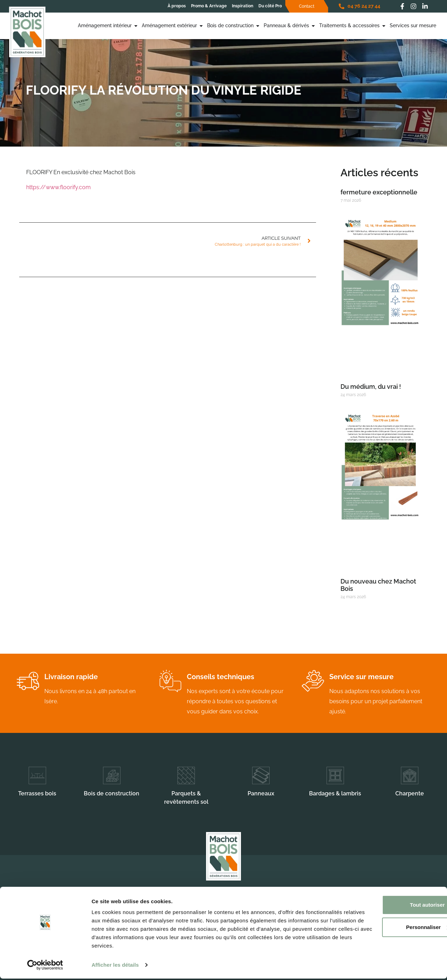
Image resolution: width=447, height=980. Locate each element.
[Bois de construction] (112, 775)
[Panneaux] (261, 775)
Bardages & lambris (335, 793)
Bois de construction (112, 793)
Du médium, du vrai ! (371, 387)
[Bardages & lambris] (335, 775)
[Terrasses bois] (37, 775)
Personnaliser (389, 929)
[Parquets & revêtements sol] (186, 775)
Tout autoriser (389, 906)
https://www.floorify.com (58, 187)
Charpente (410, 793)
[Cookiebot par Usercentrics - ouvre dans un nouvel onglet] (45, 966)
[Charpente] (410, 775)
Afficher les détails (115, 966)
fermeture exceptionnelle (379, 192)
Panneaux (261, 793)
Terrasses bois (37, 793)
